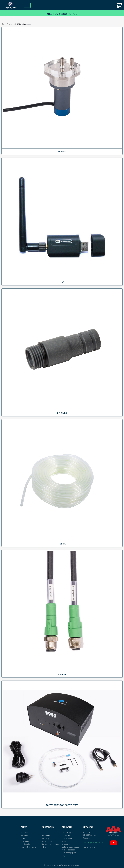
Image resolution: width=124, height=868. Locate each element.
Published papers (69, 853)
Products (11, 24)
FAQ (64, 856)
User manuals (68, 838)
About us (25, 832)
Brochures (66, 844)
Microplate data (68, 850)
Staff (23, 838)
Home (3, 24)
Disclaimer (46, 835)
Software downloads (71, 847)
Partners (24, 835)
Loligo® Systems (62, 865)
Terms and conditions (50, 844)
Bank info (45, 832)
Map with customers (29, 847)
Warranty (45, 838)
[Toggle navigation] (27, 5)
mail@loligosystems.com (93, 842)
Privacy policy (47, 847)
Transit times (47, 841)
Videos (65, 841)
